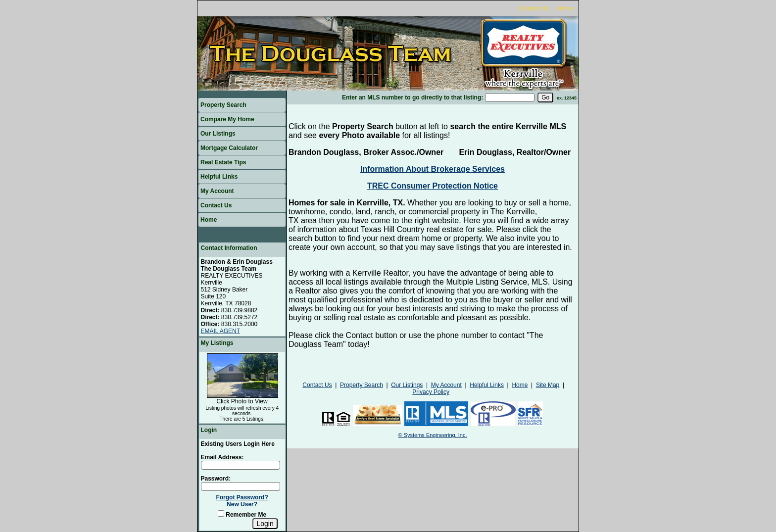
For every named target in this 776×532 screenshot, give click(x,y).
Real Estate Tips (223, 162)
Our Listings (218, 134)
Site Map (548, 385)
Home (566, 8)
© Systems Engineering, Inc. (433, 435)
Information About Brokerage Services (433, 169)
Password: (216, 479)
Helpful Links (219, 177)
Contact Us (533, 8)
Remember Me (242, 515)
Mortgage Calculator (229, 148)
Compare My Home (227, 119)
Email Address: (222, 457)
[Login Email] (241, 465)
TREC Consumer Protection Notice (433, 186)
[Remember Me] (221, 513)
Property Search (223, 105)
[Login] (265, 524)
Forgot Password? (242, 497)
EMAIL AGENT (221, 331)
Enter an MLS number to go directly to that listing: (412, 97)
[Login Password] (241, 486)
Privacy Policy (431, 392)
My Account (217, 191)
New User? (242, 504)
